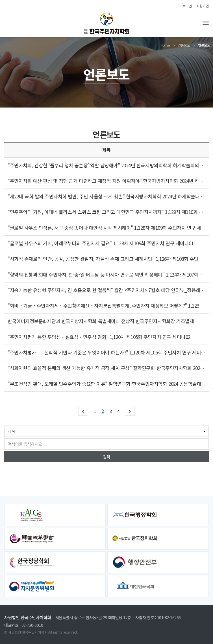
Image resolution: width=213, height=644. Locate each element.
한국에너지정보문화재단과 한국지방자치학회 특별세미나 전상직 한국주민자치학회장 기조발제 (101, 321)
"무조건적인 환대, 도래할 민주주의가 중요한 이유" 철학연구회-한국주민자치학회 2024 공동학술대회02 (109, 384)
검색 (106, 457)
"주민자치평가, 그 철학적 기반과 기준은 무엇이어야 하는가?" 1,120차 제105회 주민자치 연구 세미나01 (109, 352)
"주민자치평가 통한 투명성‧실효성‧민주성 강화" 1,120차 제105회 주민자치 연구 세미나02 (99, 337)
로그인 (187, 6)
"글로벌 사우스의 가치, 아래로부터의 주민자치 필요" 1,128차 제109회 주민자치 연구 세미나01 (101, 243)
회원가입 (203, 6)
